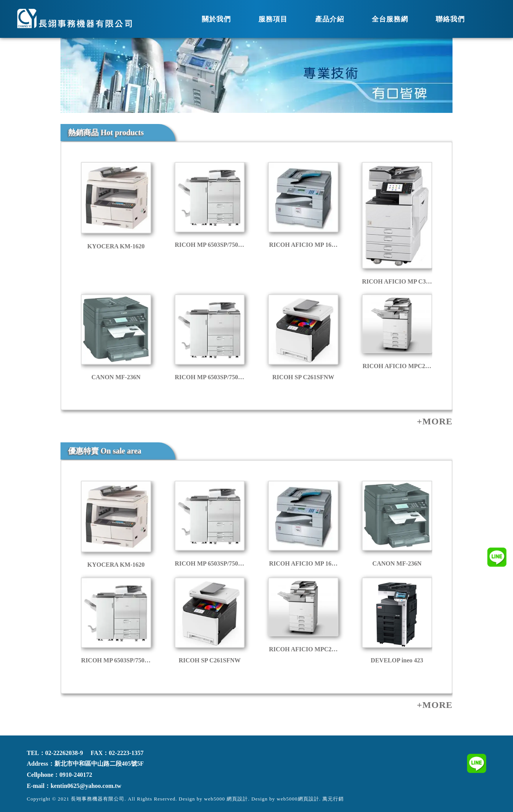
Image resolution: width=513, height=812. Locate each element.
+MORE (435, 421)
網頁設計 (309, 799)
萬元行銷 (333, 799)
